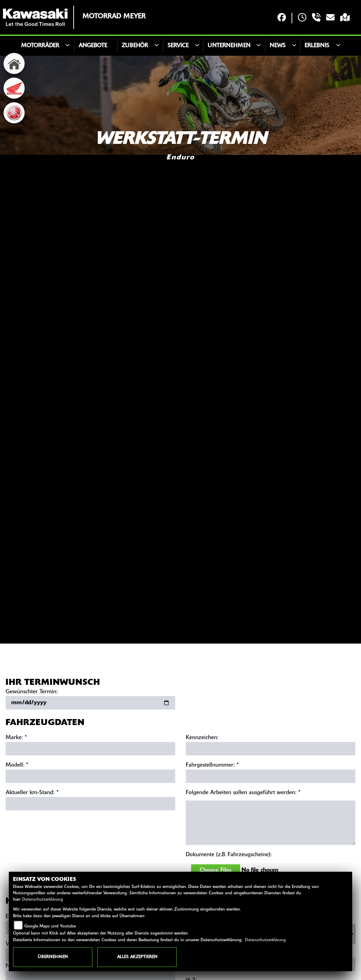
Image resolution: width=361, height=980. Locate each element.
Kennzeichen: (202, 739)
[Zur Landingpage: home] (14, 63)
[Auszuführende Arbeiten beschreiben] (271, 824)
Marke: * (16, 739)
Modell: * (17, 767)
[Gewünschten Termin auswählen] (90, 704)
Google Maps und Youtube (50, 926)
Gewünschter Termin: (32, 693)
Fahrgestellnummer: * (212, 767)
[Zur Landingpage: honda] (14, 88)
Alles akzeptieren (137, 957)
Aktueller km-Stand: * (32, 794)
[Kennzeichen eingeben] (271, 750)
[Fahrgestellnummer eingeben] (271, 778)
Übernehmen (53, 957)
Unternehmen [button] (229, 46)
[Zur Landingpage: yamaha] (14, 113)
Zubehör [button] (135, 46)
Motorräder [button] (40, 46)
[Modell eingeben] (90, 778)
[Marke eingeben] (90, 750)
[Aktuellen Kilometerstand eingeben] (90, 805)
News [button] (278, 46)
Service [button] (178, 46)
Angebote (93, 46)
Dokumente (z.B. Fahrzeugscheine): (229, 856)
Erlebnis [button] (317, 46)
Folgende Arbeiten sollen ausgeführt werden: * (243, 794)
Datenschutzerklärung (43, 900)
